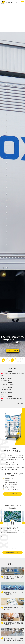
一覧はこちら (20, 403)
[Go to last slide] (3, 360)
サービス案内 (14, 351)
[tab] (16, 359)
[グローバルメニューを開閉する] (22, 2)
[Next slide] (12, 360)
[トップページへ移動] (9, 2)
